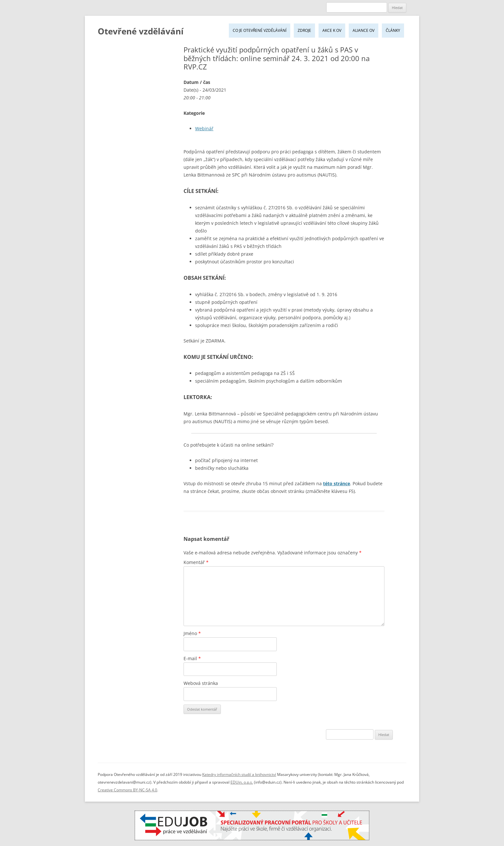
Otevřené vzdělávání (141, 31)
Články (393, 30)
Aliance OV (364, 30)
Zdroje (304, 30)
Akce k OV (332, 30)
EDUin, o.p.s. (242, 782)
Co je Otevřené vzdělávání (260, 30)
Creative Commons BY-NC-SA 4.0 (127, 790)
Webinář (204, 128)
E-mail (192, 658)
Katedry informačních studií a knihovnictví (239, 774)
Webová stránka (201, 683)
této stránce (337, 483)
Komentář (196, 562)
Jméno (192, 633)
